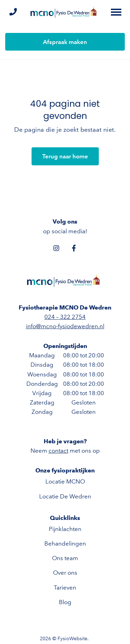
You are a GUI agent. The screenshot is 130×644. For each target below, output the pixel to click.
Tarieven (65, 588)
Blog (65, 602)
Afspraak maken (65, 42)
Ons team (65, 558)
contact (58, 451)
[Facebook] (74, 248)
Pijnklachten (65, 529)
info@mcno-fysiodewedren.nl (65, 326)
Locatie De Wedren (65, 496)
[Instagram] (57, 248)
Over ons (65, 573)
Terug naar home (65, 156)
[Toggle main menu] (116, 12)
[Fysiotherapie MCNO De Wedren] (65, 12)
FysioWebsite (72, 639)
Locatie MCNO (65, 481)
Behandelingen (65, 543)
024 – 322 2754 (65, 317)
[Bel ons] (13, 12)
